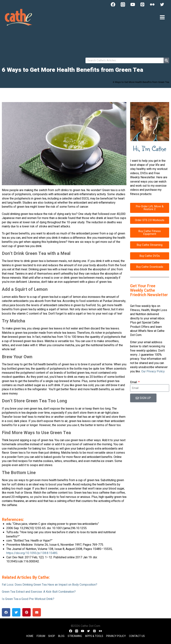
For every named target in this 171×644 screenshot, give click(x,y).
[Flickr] (152, 4)
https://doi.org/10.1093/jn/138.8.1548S (32, 553)
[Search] (166, 60)
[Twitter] (162, 4)
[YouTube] (133, 4)
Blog (61, 636)
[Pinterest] (142, 4)
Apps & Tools (94, 636)
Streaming (75, 636)
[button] (6, 612)
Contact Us (137, 636)
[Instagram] (123, 4)
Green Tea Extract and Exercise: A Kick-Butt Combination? (39, 592)
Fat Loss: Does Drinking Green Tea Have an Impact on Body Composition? (50, 585)
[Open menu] (162, 17)
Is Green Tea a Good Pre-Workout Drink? (28, 599)
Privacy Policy (116, 636)
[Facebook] (113, 4)
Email (134, 382)
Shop (52, 636)
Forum (41, 636)
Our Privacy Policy (153, 371)
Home (30, 636)
